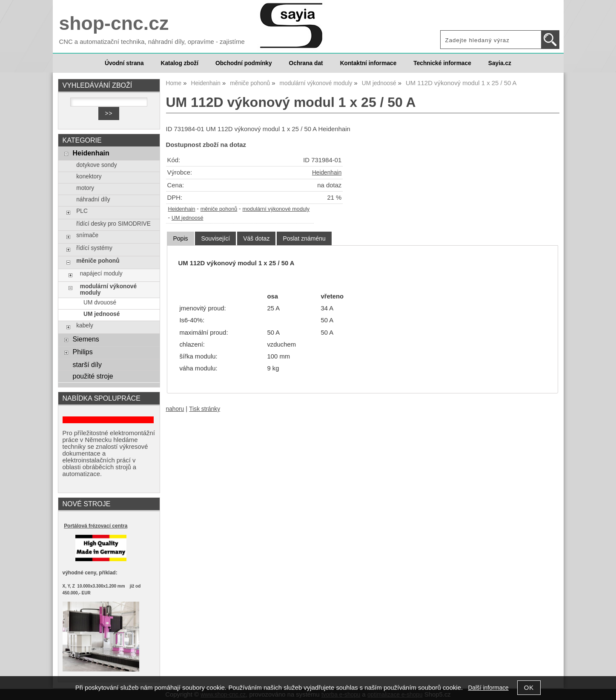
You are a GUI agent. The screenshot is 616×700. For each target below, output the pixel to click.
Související (215, 238)
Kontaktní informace (368, 63)
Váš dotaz (256, 238)
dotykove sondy (96, 165)
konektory (89, 176)
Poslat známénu (304, 238)
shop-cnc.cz (114, 23)
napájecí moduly (101, 274)
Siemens (86, 339)
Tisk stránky (205, 409)
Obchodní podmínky (244, 63)
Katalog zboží (180, 63)
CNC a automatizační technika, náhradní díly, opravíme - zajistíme (152, 42)
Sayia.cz (500, 63)
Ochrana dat (306, 63)
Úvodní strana (124, 63)
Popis (180, 238)
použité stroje (93, 376)
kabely (85, 326)
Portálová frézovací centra (96, 526)
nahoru (175, 409)
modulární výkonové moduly (276, 209)
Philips (82, 352)
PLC (82, 211)
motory (85, 188)
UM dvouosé (100, 303)
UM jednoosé (188, 218)
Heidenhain (327, 173)
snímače (87, 235)
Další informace (488, 688)
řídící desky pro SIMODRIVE (113, 224)
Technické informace (442, 63)
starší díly (87, 364)
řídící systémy (94, 248)
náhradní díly (93, 199)
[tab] (180, 239)
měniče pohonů (219, 209)
